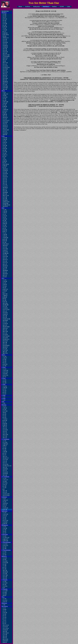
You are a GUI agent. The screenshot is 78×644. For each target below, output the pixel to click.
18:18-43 (5, 188)
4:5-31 (4, 288)
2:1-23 (4, 16)
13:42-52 (5, 314)
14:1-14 (5, 258)
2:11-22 (5, 516)
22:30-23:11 (6, 339)
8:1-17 (4, 31)
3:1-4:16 (5, 561)
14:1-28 (5, 316)
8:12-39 (5, 420)
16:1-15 (5, 264)
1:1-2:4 (5, 558)
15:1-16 (5, 261)
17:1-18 (5, 634)
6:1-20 (4, 449)
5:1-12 (4, 506)
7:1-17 (4, 620)
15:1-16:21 (6, 633)
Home (20, 7)
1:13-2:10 (5, 370)
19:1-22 (5, 272)
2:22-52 (5, 142)
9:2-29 (4, 113)
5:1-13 (4, 447)
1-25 (4, 403)
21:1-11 (5, 64)
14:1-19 (5, 467)
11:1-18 (5, 306)
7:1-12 (4, 28)
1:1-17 (4, 406)
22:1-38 (5, 199)
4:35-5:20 (5, 102)
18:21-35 (5, 58)
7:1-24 (4, 450)
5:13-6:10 (5, 508)
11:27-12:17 (6, 121)
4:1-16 (4, 21)
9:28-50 (5, 166)
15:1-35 (5, 317)
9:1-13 (4, 422)
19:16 (4, 61)
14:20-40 (5, 469)
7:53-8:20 (5, 238)
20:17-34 (5, 63)
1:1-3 (4, 608)
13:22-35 (5, 177)
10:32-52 (5, 117)
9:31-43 (5, 302)
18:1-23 (5, 325)
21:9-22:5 (5, 641)
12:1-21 (5, 41)
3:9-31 (4, 413)
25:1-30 (5, 77)
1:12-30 (5, 528)
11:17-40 (5, 575)
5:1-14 (4, 617)
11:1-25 (5, 119)
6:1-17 (4, 619)
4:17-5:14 (5, 520)
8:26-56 (5, 161)
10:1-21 (5, 427)
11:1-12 (5, 428)
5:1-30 (4, 225)
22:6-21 (5, 642)
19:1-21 (5, 638)
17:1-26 (5, 267)
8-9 (4, 489)
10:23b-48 (5, 305)
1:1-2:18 (5, 591)
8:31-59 (5, 241)
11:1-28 (5, 172)
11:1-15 (5, 492)
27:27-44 (5, 350)
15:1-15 (5, 131)
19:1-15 (5, 60)
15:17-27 (5, 263)
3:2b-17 (5, 445)
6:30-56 (5, 106)
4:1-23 (4, 533)
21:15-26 (5, 335)
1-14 (4, 400)
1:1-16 (4, 599)
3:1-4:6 (5, 481)
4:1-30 (4, 150)
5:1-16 (4, 22)
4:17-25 (5, 19)
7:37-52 (5, 236)
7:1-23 (4, 108)
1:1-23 (4, 536)
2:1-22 (4, 381)
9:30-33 (5, 425)
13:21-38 (5, 256)
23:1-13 (5, 71)
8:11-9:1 (5, 111)
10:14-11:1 (6, 458)
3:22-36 (5, 219)
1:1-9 (4, 499)
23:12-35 (5, 341)
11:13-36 (5, 430)
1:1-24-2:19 (6, 538)
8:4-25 (4, 299)
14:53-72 (5, 125)
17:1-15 (5, 322)
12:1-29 (5, 577)
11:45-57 (5, 250)
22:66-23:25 (6, 202)
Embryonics (37, 7)
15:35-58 (5, 474)
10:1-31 (5, 116)
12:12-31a (5, 464)
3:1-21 (4, 217)
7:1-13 (4, 233)
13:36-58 (5, 47)
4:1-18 (4, 547)
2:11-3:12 (5, 372)
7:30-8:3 (5, 295)
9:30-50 (5, 114)
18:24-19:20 (6, 327)
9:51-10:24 (6, 164)
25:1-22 (5, 344)
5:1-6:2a (5, 586)
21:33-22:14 (6, 67)
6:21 (4, 588)
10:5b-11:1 (6, 38)
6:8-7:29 (5, 294)
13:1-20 (5, 255)
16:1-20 (5, 53)
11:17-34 (5, 460)
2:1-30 (4, 530)
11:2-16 (5, 461)
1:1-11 (4, 527)
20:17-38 (5, 331)
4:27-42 (5, 222)
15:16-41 (5, 133)
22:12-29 (5, 338)
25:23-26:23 (6, 345)
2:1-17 (4, 553)
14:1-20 (5, 631)
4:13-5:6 (5, 364)
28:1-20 (5, 89)
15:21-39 (5, 52)
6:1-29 (4, 105)
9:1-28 (4, 569)
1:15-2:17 (5, 480)
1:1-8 (4, 92)
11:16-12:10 (6, 494)
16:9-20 (5, 135)
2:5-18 (4, 560)
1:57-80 (5, 138)
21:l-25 (5, 277)
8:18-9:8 (5, 33)
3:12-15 (5, 602)
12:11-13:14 (6, 495)
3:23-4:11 (5, 503)
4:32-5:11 (5, 289)
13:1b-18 (5, 630)
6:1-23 (4, 156)
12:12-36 (5, 252)
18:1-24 (5, 636)
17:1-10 (5, 185)
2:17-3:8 (5, 411)
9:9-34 (4, 36)
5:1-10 (4, 564)
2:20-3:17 (5, 539)
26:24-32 (5, 347)
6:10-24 (5, 524)
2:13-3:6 (5, 97)
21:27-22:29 (6, 336)
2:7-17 (4, 389)
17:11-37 (5, 186)
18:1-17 (5, 189)
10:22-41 (5, 245)
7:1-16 (4, 488)
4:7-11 (4, 377)
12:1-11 (5, 463)
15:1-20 (5, 50)
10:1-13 (5, 456)
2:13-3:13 (5, 545)
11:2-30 (5, 39)
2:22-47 (5, 285)
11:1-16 (5, 247)
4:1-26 (4, 220)
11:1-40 (5, 574)
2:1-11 (4, 214)
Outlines (54, 7)
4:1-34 (4, 100)
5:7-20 (4, 366)
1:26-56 (5, 139)
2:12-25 (5, 216)
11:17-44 (5, 249)
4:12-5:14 (5, 375)
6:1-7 (4, 292)
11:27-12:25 (6, 310)
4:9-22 (4, 595)
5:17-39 (5, 152)
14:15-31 (5, 260)
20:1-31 (5, 275)
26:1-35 (5, 80)
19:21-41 (5, 328)
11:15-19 (5, 627)
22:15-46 (5, 69)
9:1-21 (4, 624)
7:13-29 (5, 30)
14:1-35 (5, 180)
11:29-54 (5, 171)
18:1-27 (5, 269)
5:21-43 (5, 103)
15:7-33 (5, 436)
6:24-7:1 (5, 155)
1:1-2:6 (5, 386)
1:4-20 (4, 609)
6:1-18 (4, 25)
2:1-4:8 (5, 592)
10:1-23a (5, 303)
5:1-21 (4, 394)
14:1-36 (5, 49)
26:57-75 (5, 83)
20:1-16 (5, 330)
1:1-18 (4, 210)
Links (69, 7)
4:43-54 (5, 224)
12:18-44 (5, 122)
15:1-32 (5, 181)
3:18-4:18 (5, 541)
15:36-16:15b (6, 319)
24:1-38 (5, 342)
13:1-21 (5, 178)
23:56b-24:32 (6, 205)
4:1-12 (4, 363)
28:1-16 (5, 352)
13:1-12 (5, 311)
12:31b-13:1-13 (7, 466)
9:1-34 (4, 242)
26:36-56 (5, 81)
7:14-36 (5, 235)
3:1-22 (4, 502)
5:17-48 (5, 24)
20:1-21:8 (5, 639)
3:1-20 (4, 147)
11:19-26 (5, 308)
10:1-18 (5, 491)
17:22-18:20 (6, 56)
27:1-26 (5, 85)
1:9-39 (4, 96)
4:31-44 (5, 149)
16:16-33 (5, 266)
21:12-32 (5, 66)
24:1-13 (5, 74)
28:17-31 (5, 353)
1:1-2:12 (5, 544)
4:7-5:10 (5, 483)
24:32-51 (5, 75)
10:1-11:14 (6, 625)
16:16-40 (5, 320)
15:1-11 (5, 470)
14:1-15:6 (5, 435)
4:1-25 (4, 414)
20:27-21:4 (6, 195)
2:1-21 (4, 144)
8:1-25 (4, 163)
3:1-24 (4, 391)
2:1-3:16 (5, 583)
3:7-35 (4, 99)
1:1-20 (4, 581)
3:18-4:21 (5, 444)
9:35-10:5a (6, 35)
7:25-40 (5, 452)
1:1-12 (4, 369)
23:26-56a (5, 203)
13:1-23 (5, 44)
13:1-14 (5, 433)
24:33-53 (5, 206)
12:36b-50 (5, 253)
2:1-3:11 (5, 600)
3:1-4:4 (5, 286)
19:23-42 (5, 274)
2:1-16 (4, 410)
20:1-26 (5, 194)
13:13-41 (5, 313)
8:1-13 (4, 453)
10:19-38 (5, 572)
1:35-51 (5, 213)
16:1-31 (5, 183)
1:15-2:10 (5, 514)
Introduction (5, 11)
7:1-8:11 (5, 419)
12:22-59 (5, 174)
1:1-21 (4, 380)
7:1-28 (4, 566)
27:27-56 (5, 86)
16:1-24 (5, 475)
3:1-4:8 (5, 594)
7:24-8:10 (5, 110)
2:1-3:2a (5, 442)
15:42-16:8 (6, 130)
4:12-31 (5, 505)
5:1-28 (4, 549)
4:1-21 (4, 392)
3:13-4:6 (5, 374)
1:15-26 (5, 281)
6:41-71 (5, 231)
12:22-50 (5, 42)
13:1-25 (5, 578)
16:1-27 (5, 438)
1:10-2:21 (5, 500)
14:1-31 (5, 128)
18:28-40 (5, 270)
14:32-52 (5, 127)
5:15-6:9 (5, 522)
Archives (28, 7)
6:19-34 (5, 27)
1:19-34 (5, 211)
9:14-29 (5, 424)
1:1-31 (4, 441)
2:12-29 (5, 613)
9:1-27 (4, 167)
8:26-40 (5, 297)
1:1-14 (4, 280)
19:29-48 (5, 192)
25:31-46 (5, 78)
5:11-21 (5, 485)
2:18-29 (5, 388)
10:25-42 (5, 169)
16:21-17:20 (6, 55)
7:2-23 (4, 160)
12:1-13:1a (6, 628)
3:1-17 (4, 17)
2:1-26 (4, 360)
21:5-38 (5, 197)
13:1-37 (5, 124)
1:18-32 (5, 408)
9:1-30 (4, 300)
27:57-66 (5, 88)
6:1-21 (4, 228)
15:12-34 (5, 472)
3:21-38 (5, 146)
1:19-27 (5, 358)
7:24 (4, 158)
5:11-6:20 (5, 563)
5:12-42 (5, 291)
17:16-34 (5, 324)
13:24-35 (5, 46)
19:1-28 (5, 191)
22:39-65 (5, 200)
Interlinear (46, 7)
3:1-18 (4, 361)
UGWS (62, 7)
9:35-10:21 (6, 244)
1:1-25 (4, 14)
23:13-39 (5, 72)
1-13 (4, 397)
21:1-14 (5, 333)
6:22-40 (5, 230)
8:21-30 (5, 239)
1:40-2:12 (5, 94)
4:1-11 (4, 616)
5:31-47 (5, 227)
